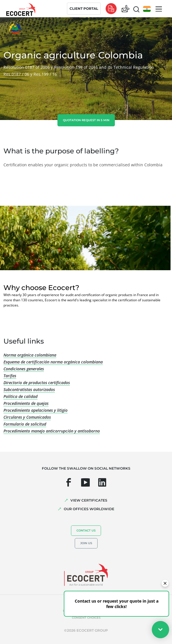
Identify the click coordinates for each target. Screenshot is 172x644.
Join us (86, 543)
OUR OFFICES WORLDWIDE (89, 509)
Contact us (86, 530)
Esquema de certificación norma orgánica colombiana (53, 362)
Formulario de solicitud (25, 424)
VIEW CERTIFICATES (89, 500)
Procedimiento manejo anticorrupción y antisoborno (52, 431)
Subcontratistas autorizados (29, 389)
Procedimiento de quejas (26, 403)
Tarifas (10, 376)
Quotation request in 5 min (86, 120)
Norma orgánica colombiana (30, 355)
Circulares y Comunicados (27, 417)
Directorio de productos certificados (37, 383)
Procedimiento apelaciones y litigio (35, 410)
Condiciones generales (24, 369)
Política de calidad (20, 396)
